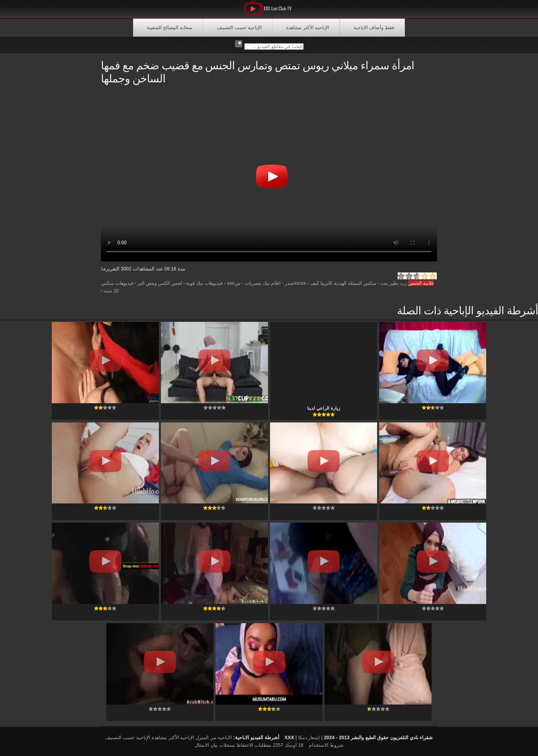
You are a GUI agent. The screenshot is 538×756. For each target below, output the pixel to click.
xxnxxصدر (295, 283)
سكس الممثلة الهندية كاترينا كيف (343, 283)
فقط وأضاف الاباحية (374, 27)
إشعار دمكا (309, 737)
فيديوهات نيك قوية (204, 283)
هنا (103, 269)
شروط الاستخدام (326, 745)
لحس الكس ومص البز (160, 283)
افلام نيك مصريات (263, 283)
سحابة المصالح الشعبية (170, 27)
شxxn (234, 283)
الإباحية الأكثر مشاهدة (308, 27)
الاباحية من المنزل (214, 737)
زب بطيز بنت (394, 283)
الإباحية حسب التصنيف (239, 27)
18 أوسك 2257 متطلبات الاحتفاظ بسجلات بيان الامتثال (249, 745)
